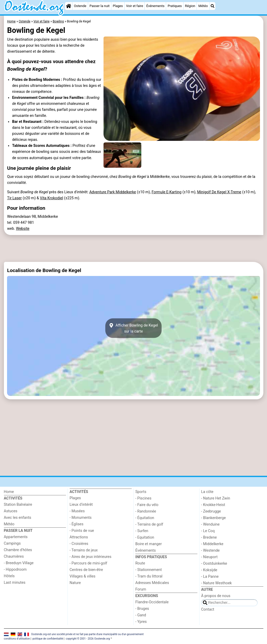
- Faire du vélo (147, 505)
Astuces (11, 511)
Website (23, 229)
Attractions (79, 537)
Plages (118, 6)
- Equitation (145, 537)
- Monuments (81, 518)
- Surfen (142, 531)
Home (9, 492)
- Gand (141, 615)
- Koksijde (209, 570)
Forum (141, 589)
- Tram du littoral (149, 576)
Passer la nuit (99, 6)
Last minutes (15, 583)
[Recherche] (213, 6)
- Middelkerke (212, 544)
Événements (155, 6)
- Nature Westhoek (216, 583)
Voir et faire (134, 6)
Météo (203, 6)
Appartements (16, 537)
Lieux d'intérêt (81, 505)
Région (190, 6)
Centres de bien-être (86, 570)
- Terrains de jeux (84, 550)
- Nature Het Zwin (216, 498)
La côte (207, 492)
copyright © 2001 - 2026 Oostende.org (88, 639)
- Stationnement (148, 570)
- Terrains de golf (149, 524)
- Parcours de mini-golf (88, 563)
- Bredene (209, 537)
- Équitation (145, 518)
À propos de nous (216, 596)
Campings (12, 543)
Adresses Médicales (152, 583)
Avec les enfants (18, 518)
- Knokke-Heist (213, 505)
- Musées (77, 511)
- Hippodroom (15, 570)
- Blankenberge (213, 518)
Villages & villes (83, 576)
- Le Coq (208, 531)
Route (140, 563)
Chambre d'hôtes (18, 550)
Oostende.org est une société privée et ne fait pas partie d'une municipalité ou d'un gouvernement (87, 634)
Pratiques (175, 6)
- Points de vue (82, 531)
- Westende (210, 550)
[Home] (69, 6)
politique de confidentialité (48, 639)
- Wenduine (210, 524)
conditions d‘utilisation (17, 639)
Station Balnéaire (18, 505)
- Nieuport (209, 557)
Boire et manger (149, 544)
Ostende (80, 6)
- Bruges (142, 609)
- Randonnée (146, 511)
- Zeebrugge (211, 511)
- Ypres (141, 622)
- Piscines (143, 498)
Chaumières (14, 556)
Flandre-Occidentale (152, 602)
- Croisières (79, 544)
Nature (75, 583)
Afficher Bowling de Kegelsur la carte (133, 328)
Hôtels (9, 576)
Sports (141, 492)
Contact (208, 609)
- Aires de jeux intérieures (90, 557)
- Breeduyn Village (19, 563)
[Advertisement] (134, 248)
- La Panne (210, 577)
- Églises (77, 524)
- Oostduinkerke (214, 564)
